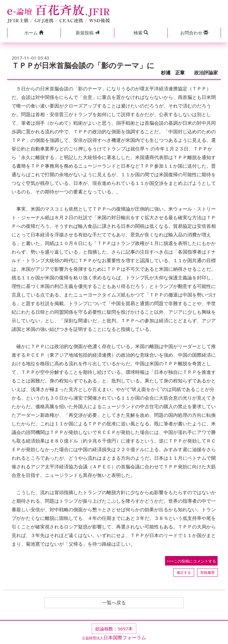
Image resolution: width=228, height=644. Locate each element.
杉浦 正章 (175, 73)
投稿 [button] (87, 33)
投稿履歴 (208, 572)
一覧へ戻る (114, 603)
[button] (34, 33)
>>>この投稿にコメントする (191, 561)
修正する (184, 572)
